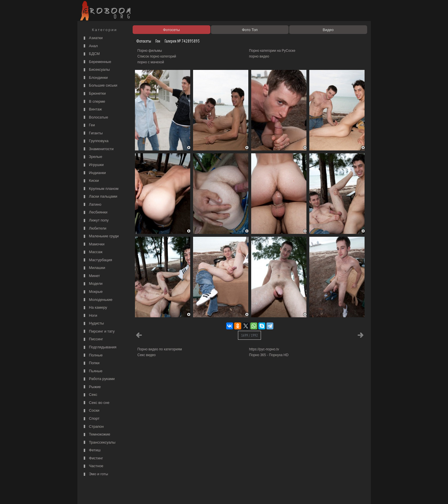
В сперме (94, 102)
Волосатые (95, 118)
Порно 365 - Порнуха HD (269, 355)
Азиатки (93, 38)
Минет (91, 276)
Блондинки (95, 78)
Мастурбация (97, 260)
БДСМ (91, 54)
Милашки (94, 268)
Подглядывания (99, 347)
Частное (93, 466)
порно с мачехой (151, 62)
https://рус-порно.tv (264, 349)
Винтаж (92, 109)
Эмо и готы (95, 474)
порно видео (259, 56)
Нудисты (93, 323)
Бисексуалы (96, 70)
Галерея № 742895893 (180, 41)
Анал (90, 46)
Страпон (93, 427)
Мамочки (93, 244)
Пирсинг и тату (99, 332)
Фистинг (93, 458)
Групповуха (96, 141)
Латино (92, 205)
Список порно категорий (157, 56)
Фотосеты (142, 41)
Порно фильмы (150, 51)
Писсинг (93, 339)
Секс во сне (96, 403)
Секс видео (147, 355)
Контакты (179, 493)
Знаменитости (98, 149)
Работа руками (99, 379)
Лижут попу (96, 220)
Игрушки (93, 165)
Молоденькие (97, 300)
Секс (90, 395)
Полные (93, 355)
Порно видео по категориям (160, 349)
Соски (91, 411)
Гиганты (93, 133)
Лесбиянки (95, 212)
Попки (91, 363)
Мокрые (93, 292)
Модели (93, 284)
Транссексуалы (99, 443)
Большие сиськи (100, 86)
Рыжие (92, 387)
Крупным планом (100, 189)
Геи (89, 125)
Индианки (94, 173)
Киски (91, 181)
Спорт (91, 419)
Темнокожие (96, 435)
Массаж (93, 252)
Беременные (97, 62)
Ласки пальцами (100, 197)
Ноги (90, 316)
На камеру (95, 308)
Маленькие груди (101, 236)
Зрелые (92, 157)
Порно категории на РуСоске (272, 51)
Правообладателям (132, 493)
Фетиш (91, 450)
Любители (94, 229)
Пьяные (93, 371)
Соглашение (159, 493)
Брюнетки (94, 94)
